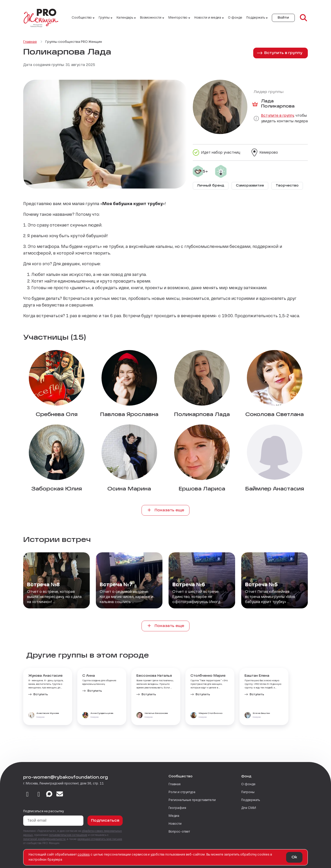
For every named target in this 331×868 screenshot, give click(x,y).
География (177, 808)
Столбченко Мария (208, 676)
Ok (294, 857)
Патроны (248, 792)
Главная (175, 784)
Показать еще (165, 510)
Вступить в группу (283, 53)
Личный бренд (211, 186)
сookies (84, 855)
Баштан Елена (257, 676)
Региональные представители (192, 800)
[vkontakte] (27, 795)
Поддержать (251, 800)
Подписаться (105, 821)
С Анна (89, 676)
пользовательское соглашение (68, 835)
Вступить (41, 695)
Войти (283, 18)
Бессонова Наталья (154, 676)
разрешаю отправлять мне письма (100, 839)
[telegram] (39, 795)
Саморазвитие (250, 186)
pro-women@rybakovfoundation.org (66, 778)
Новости (175, 824)
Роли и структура (182, 792)
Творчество (287, 186)
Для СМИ (249, 808)
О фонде (235, 18)
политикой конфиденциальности (44, 839)
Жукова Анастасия (45, 676)
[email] (60, 795)
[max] (49, 795)
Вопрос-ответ (179, 832)
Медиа (174, 816)
